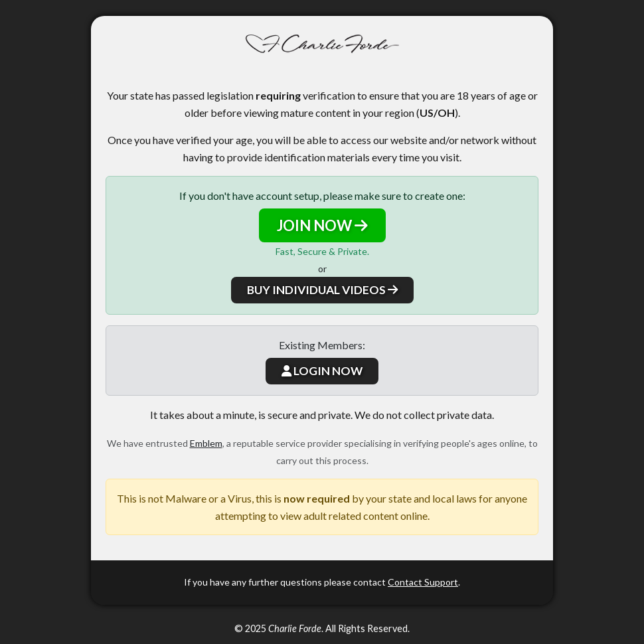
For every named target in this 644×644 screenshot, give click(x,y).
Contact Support (423, 582)
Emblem (206, 443)
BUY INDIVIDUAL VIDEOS (322, 290)
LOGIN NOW (322, 371)
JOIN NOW (322, 225)
